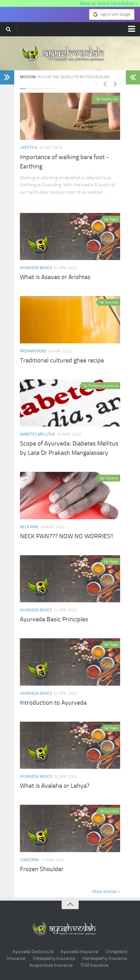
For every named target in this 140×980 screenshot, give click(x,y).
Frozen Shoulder (42, 869)
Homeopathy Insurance (105, 958)
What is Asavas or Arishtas (55, 277)
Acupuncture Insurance (51, 965)
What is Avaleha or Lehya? (55, 786)
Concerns (30, 860)
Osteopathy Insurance (54, 958)
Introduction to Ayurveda (53, 703)
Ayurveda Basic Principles (54, 620)
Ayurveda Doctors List (33, 952)
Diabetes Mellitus (37, 434)
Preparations (33, 351)
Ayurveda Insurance (79, 952)
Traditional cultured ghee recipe (62, 360)
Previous (105, 84)
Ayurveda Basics (36, 268)
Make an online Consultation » (109, 3)
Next (115, 84)
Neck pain (29, 527)
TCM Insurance (94, 965)
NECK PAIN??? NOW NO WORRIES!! (66, 536)
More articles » (106, 891)
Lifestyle (29, 148)
